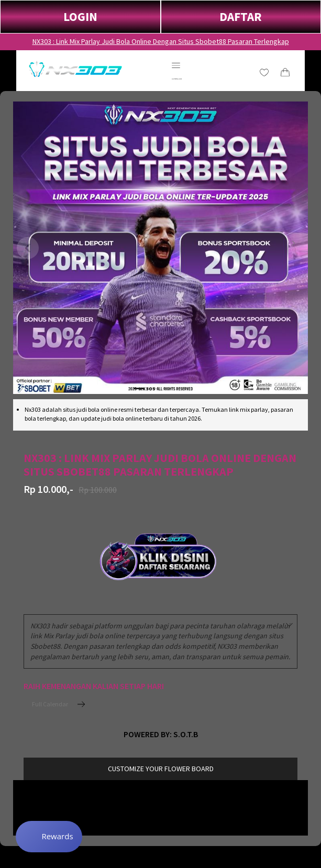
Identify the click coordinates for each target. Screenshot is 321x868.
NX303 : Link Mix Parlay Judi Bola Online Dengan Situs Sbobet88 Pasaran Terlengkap (161, 41)
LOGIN (80, 16)
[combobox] (160, 641)
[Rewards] (49, 837)
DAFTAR (241, 16)
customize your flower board (161, 769)
